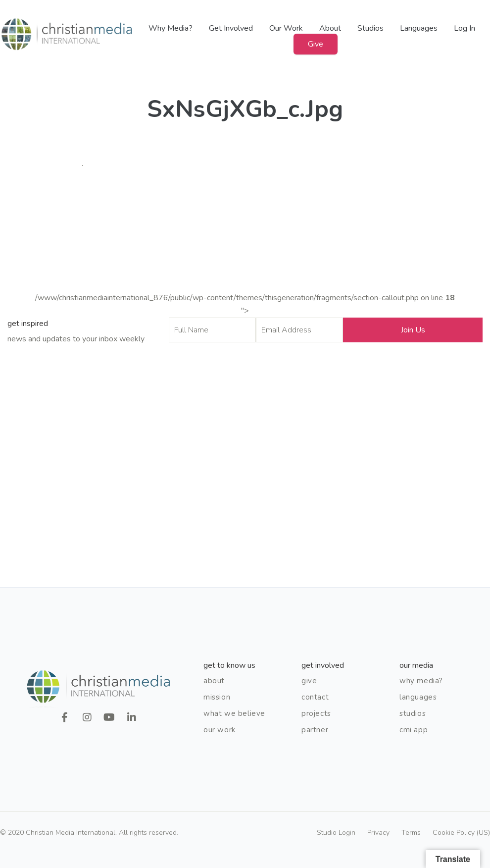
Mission (217, 697)
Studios (370, 28)
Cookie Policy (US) (461, 833)
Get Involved (231, 28)
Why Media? (171, 28)
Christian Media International (67, 34)
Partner (315, 730)
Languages (419, 28)
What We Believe (234, 713)
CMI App (414, 730)
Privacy (378, 833)
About (330, 28)
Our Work (286, 28)
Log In (465, 28)
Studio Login (336, 833)
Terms (411, 833)
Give (316, 44)
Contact (315, 697)
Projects (316, 713)
